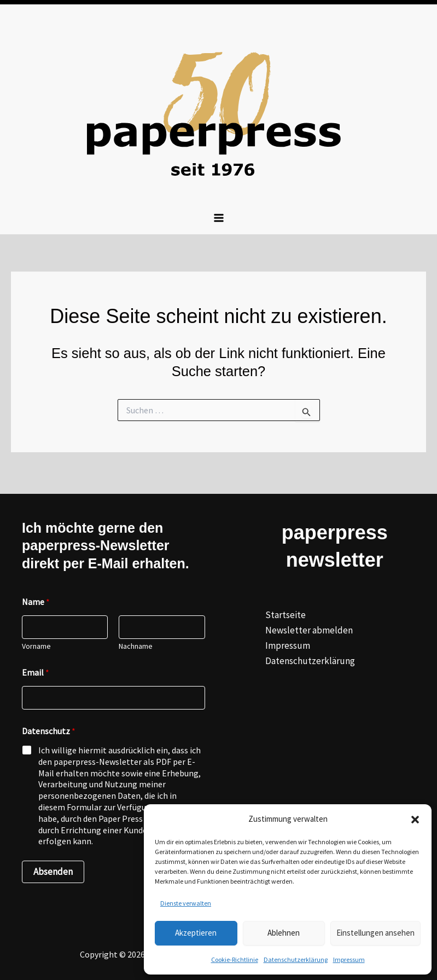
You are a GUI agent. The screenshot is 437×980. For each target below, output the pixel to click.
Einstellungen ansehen (375, 933)
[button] (415, 820)
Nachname (136, 646)
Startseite (285, 615)
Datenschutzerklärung (296, 959)
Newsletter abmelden (309, 630)
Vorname (36, 646)
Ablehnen (284, 933)
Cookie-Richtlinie (235, 959)
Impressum (349, 959)
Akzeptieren (196, 933)
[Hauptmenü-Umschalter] (219, 218)
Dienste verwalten (186, 903)
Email (36, 673)
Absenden (53, 872)
